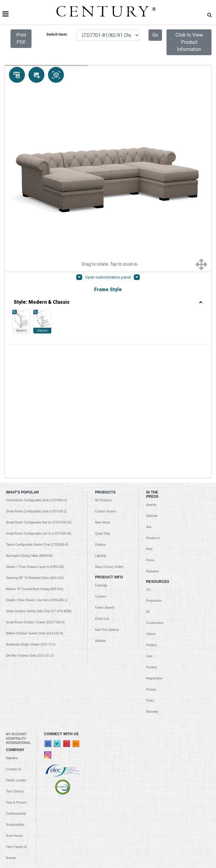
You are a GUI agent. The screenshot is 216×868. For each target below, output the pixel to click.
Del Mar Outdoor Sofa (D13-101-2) (30, 511)
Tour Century (15, 647)
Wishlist (100, 497)
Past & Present (16, 658)
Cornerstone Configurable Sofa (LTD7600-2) (36, 356)
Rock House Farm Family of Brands (16, 703)
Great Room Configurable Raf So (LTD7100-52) (39, 378)
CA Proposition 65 (154, 456)
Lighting (100, 412)
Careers (12, 614)
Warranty (152, 567)
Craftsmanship (16, 669)
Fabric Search (105, 463)
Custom (100, 452)
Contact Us (14, 625)
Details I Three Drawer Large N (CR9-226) (35, 423)
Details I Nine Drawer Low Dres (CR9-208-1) (37, 456)
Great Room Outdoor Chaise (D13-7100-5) (35, 478)
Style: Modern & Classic (108, 302)
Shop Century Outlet (109, 423)
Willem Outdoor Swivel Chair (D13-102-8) (34, 489)
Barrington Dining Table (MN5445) (29, 412)
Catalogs (101, 441)
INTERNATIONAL (18, 599)
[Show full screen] (202, 264)
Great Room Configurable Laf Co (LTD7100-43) (39, 389)
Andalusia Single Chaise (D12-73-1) (31, 500)
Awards (151, 361)
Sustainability (15, 680)
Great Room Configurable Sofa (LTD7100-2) (36, 367)
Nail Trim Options (107, 486)
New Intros (102, 378)
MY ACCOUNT (16, 590)
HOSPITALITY (16, 594)
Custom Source (106, 367)
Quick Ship (103, 389)
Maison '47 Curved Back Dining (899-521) (35, 445)
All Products (103, 356)
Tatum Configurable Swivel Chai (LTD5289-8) (37, 400)
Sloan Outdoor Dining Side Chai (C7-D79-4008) (39, 467)
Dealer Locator (16, 636)
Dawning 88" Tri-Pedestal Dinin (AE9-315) (35, 434)
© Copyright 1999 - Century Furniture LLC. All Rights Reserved (108, 859)
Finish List (102, 474)
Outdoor (101, 400)
